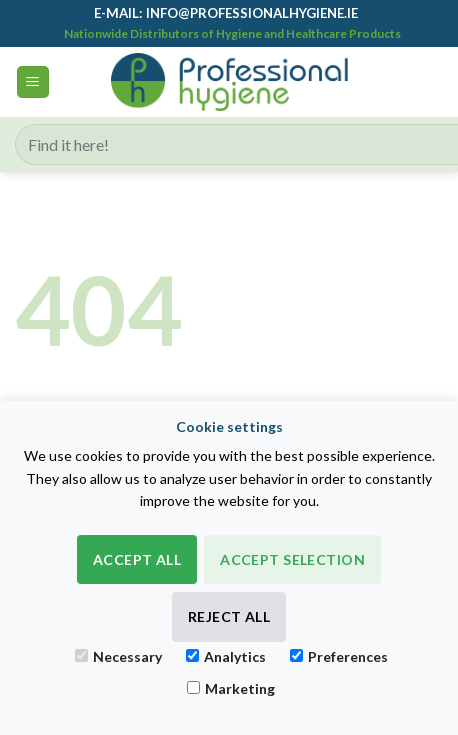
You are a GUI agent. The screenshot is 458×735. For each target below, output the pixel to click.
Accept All (137, 559)
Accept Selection (292, 559)
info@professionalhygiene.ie (252, 13)
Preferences (339, 656)
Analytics (226, 656)
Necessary (118, 656)
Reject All (229, 616)
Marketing (231, 688)
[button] (33, 82)
